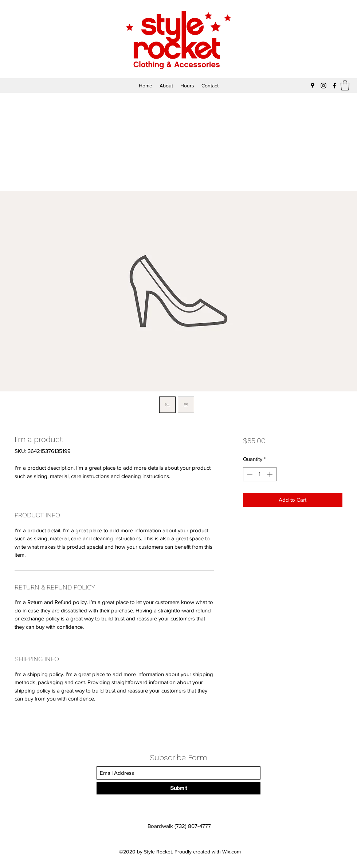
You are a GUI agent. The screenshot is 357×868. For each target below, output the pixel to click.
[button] (345, 85)
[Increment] (270, 474)
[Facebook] (334, 86)
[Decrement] (249, 474)
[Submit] (178, 788)
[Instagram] (323, 86)
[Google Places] (313, 86)
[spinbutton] (260, 474)
